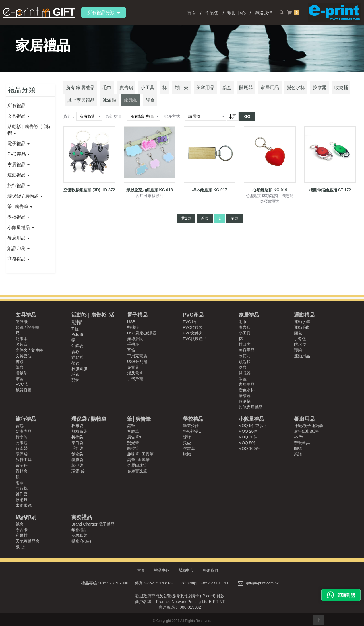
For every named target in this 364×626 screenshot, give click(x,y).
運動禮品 (18, 175)
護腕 (298, 350)
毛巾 (103, 91)
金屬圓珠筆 (137, 465)
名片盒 (22, 344)
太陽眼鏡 (24, 505)
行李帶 (22, 448)
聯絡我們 (264, 13)
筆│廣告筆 (20, 207)
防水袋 (300, 344)
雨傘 (20, 483)
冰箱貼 (73, 107)
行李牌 (22, 437)
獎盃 (187, 443)
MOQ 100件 (249, 448)
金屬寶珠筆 (137, 471)
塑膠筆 (133, 431)
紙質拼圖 (24, 390)
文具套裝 (24, 356)
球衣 (75, 374)
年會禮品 (79, 530)
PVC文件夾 (193, 333)
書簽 (20, 362)
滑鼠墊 (22, 373)
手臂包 (300, 339)
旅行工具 (24, 460)
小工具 (138, 91)
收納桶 (307, 91)
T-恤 (75, 329)
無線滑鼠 (135, 339)
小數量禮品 (21, 228)
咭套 (20, 379)
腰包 (298, 333)
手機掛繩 (135, 379)
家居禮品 (18, 164)
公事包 (22, 443)
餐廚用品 (18, 238)
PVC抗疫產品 (195, 339)
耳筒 (131, 350)
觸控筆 (133, 448)
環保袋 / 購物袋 (25, 196)
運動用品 (302, 356)
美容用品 (188, 91)
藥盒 (206, 91)
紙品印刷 (18, 248)
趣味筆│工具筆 (140, 454)
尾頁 (234, 224)
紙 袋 (20, 547)
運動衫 (77, 357)
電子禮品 (18, 144)
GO (247, 122)
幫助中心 (237, 13)
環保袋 (22, 454)
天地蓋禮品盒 (28, 541)
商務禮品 (18, 259)
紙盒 (20, 524)
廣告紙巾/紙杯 (307, 431)
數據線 (133, 327)
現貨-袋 (78, 471)
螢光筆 (133, 443)
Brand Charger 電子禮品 (93, 524)
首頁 (192, 13)
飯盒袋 (77, 454)
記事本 (22, 339)
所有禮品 (16, 105)
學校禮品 (18, 217)
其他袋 (77, 465)
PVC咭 (22, 384)
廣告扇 (119, 91)
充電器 (133, 367)
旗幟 (187, 454)
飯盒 (108, 107)
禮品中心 (163, 570)
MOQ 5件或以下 (253, 426)
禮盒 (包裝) (81, 541)
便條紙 (22, 322)
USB (131, 322)
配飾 (75, 380)
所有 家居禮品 (79, 91)
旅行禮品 (18, 185)
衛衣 (75, 363)
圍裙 (298, 448)
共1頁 (186, 224)
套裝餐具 (302, 443)
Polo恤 (77, 334)
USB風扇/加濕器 (142, 333)
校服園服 (79, 369)
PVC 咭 (190, 322)
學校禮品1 (192, 431)
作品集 (212, 13)
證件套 (22, 494)
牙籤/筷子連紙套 (309, 426)
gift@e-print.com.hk (262, 583)
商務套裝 (79, 535)
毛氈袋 (77, 448)
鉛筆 (131, 426)
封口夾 (167, 91)
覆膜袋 (77, 460)
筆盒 (20, 367)
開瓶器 (223, 91)
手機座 (133, 344)
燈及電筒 (135, 373)
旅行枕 (22, 488)
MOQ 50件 (248, 443)
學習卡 (22, 530)
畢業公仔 (191, 426)
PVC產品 (19, 154)
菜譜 (298, 454)
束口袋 (77, 443)
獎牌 (187, 437)
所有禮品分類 (104, 12)
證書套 (189, 448)
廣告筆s (134, 437)
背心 (75, 352)
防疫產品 (24, 431)
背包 (20, 426)
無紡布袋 (79, 431)
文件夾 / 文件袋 (29, 350)
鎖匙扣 (92, 107)
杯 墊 (299, 437)
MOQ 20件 (248, 431)
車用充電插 (137, 356)
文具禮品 (18, 116)
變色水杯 (267, 91)
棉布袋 (77, 426)
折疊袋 (77, 437)
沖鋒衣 (77, 346)
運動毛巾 (302, 327)
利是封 (22, 535)
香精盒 (22, 471)
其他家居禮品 (333, 91)
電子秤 (22, 465)
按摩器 (288, 91)
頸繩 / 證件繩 (27, 327)
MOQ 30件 (248, 437)
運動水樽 (302, 322)
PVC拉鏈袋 (193, 327)
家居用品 (244, 91)
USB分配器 (137, 362)
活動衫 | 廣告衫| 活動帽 (29, 130)
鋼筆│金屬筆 (138, 460)
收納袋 (22, 500)
